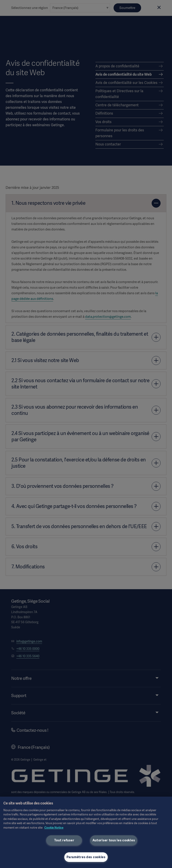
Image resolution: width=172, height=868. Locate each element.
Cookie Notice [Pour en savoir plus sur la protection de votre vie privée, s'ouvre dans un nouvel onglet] (54, 828)
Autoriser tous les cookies (114, 840)
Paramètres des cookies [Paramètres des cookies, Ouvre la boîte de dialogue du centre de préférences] (86, 857)
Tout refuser (64, 840)
